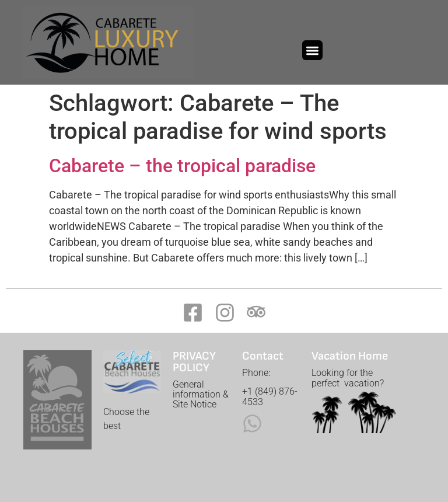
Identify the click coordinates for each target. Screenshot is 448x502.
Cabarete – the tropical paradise (182, 166)
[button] (312, 50)
